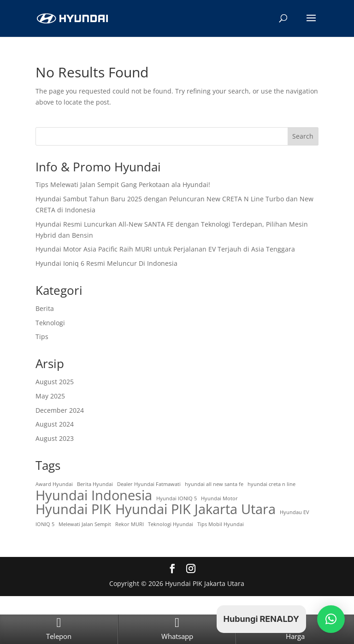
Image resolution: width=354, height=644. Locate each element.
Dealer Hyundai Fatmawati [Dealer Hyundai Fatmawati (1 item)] (149, 484)
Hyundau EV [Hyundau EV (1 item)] (295, 512)
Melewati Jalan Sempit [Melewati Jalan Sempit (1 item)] (85, 524)
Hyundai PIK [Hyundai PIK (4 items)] (73, 509)
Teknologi (50, 323)
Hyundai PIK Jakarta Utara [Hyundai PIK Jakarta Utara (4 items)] (195, 509)
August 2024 (55, 424)
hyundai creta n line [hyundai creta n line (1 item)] (271, 484)
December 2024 (60, 410)
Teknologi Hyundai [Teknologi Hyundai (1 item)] (171, 524)
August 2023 (55, 438)
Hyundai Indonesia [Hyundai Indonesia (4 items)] (94, 496)
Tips (42, 337)
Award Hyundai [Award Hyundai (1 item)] (54, 484)
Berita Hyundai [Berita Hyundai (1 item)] (95, 484)
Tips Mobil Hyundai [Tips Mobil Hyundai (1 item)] (221, 524)
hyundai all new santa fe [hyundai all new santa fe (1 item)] (214, 484)
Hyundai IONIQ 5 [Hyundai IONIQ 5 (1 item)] (177, 498)
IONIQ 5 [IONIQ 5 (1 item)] (45, 524)
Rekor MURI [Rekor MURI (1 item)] (130, 524)
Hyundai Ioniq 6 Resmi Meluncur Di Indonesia (106, 263)
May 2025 (50, 396)
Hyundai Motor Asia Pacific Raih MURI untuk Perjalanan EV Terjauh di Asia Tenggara (165, 249)
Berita (45, 308)
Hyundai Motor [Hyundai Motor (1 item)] (219, 498)
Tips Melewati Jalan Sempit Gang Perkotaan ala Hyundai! (123, 184)
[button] (331, 619)
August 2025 (55, 382)
